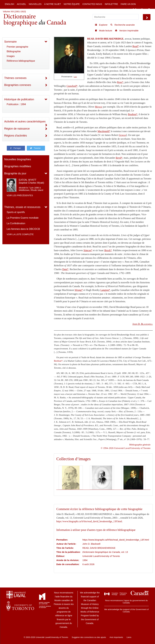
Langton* (105, 290)
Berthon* (58, 361)
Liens (129, 637)
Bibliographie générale (140, 445)
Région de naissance (17, 129)
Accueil (21, 4)
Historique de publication (19, 99)
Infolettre (111, 4)
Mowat (99, 107)
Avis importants (116, 637)
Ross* (120, 82)
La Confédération (16, 223)
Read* (136, 46)
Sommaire (10, 42)
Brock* (108, 250)
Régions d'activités (16, 136)
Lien (75, 77)
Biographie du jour (15, 173)
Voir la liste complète (20, 234)
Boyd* (119, 158)
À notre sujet (53, 4)
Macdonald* (104, 131)
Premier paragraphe (17, 47)
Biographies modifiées (18, 166)
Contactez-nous (92, 4)
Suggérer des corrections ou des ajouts (89, 637)
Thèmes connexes (15, 78)
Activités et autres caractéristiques (25, 121)
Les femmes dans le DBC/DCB (23, 229)
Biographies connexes (18, 85)
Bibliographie (14, 51)
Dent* (65, 269)
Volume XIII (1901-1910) (14, 12)
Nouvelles (35, 4)
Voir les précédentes (20, 195)
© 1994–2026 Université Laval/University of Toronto (126, 448)
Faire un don (128, 4)
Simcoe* (88, 250)
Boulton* (133, 114)
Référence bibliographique (21, 61)
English (9, 4)
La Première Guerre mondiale (23, 218)
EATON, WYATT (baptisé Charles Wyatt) (31, 181)
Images (11, 56)
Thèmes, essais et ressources (22, 207)
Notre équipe (72, 4)
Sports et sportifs (16, 212)
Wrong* (79, 290)
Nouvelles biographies (18, 159)
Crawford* (72, 86)
